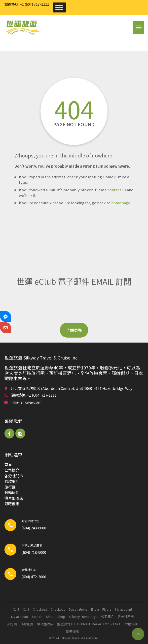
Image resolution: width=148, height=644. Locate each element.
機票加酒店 (14, 498)
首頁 (8, 465)
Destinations (78, 609)
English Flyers (101, 609)
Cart (16, 609)
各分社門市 (14, 476)
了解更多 (74, 330)
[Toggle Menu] (59, 7)
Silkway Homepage (83, 616)
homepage (121, 203)
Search (37, 616)
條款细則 (12, 481)
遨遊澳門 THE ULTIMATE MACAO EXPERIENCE (89, 624)
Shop (50, 616)
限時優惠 (12, 504)
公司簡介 (12, 470)
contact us (117, 190)
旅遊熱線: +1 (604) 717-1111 (27, 4)
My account (124, 609)
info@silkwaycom (26, 402)
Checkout (40, 609)
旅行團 (10, 487)
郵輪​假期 (12, 492)
